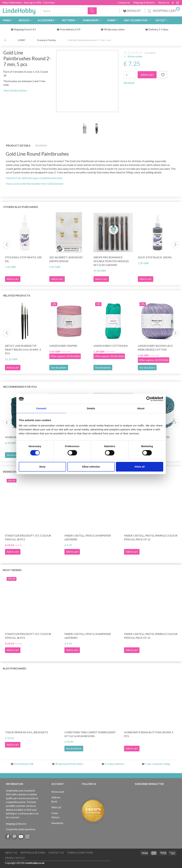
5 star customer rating (158, 764)
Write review (135, 56)
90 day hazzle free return (69, 764)
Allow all (140, 467)
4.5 (34, 29)
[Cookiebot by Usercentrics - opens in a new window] (149, 399)
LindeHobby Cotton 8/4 (111, 346)
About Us (164, 2)
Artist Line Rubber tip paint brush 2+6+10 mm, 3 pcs (23, 349)
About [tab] (141, 408)
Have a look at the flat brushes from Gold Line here (35, 184)
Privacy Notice (15, 858)
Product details (18, 145)
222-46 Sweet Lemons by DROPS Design (66, 259)
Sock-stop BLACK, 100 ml (155, 257)
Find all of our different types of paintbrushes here (34, 178)
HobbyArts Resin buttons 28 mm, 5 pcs (149, 734)
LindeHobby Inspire (63, 346)
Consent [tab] (41, 408)
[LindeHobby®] (19, 10)
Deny (42, 467)
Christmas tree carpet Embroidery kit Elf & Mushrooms (90, 734)
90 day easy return (114, 29)
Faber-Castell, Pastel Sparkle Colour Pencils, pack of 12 (151, 537)
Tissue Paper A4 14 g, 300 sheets (26, 732)
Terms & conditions (80, 853)
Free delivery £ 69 (70, 29)
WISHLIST (132, 11)
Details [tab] (91, 408)
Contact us (124, 2)
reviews (150, 53)
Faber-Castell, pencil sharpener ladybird (88, 537)
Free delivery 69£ (24, 764)
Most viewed (12, 570)
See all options (59, 368)
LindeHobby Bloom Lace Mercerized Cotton (155, 348)
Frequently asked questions (21, 829)
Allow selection (91, 467)
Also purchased (14, 668)
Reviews (41, 145)
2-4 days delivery (114, 764)
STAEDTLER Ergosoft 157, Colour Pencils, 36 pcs (28, 537)
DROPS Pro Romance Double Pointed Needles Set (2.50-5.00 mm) (111, 261)
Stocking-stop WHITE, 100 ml (23, 259)
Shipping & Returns (144, 2)
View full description (15, 90)
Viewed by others (15, 472)
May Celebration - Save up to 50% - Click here (29, 2)
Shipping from (22, 29)
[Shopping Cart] (163, 10)
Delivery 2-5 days (158, 29)
